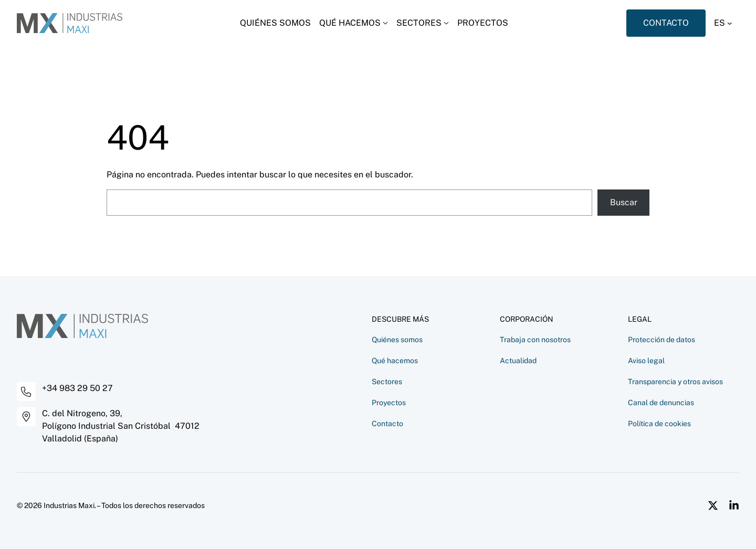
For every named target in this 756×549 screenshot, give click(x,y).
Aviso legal (646, 361)
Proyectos (389, 403)
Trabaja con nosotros (535, 340)
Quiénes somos (397, 340)
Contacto (387, 424)
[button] (727, 23)
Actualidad (518, 361)
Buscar (624, 202)
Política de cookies (659, 424)
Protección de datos (661, 340)
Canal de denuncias (661, 403)
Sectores (387, 382)
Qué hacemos (395, 361)
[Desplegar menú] (354, 23)
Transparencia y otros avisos (675, 382)
